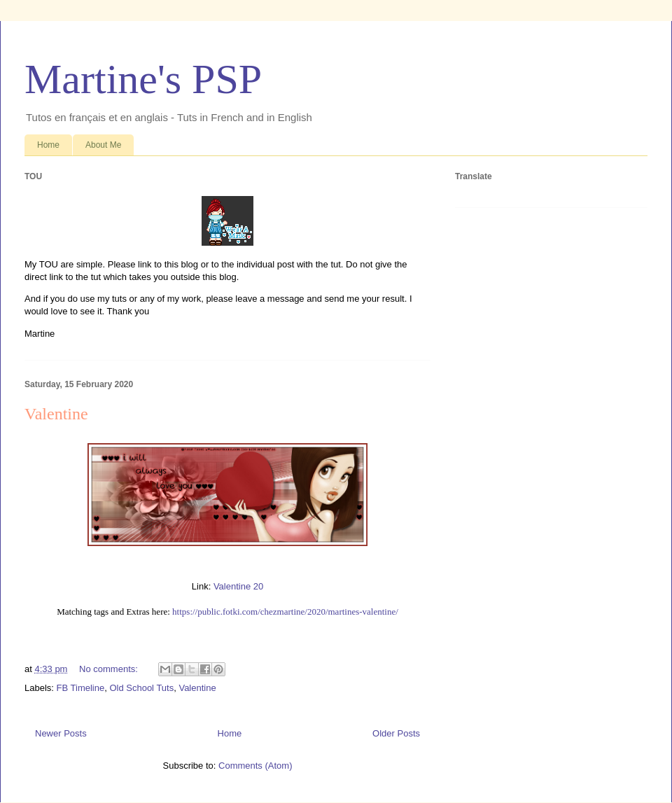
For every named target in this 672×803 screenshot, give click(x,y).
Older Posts (396, 733)
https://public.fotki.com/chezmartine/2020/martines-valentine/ (285, 612)
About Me (103, 145)
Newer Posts (61, 733)
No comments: (110, 669)
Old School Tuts (141, 688)
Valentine (56, 414)
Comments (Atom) (255, 766)
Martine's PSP (143, 79)
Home (48, 145)
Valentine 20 (238, 586)
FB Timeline (81, 688)
